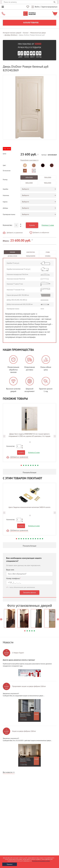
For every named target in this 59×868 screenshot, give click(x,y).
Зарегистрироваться (49, 7)
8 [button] (38, 465)
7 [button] (35, 465)
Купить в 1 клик (48, 225)
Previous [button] (4, 436)
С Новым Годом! (18, 653)
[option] (29, 107)
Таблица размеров (31, 256)
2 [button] (24, 465)
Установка (48, 256)
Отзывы (48, 252)
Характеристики (31, 252)
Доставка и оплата (12, 256)
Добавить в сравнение (15, 233)
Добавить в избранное (41, 233)
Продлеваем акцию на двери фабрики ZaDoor (29, 686)
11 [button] (40, 539)
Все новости (8, 772)
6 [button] (33, 465)
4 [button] (28, 465)
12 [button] (43, 539)
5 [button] (31, 465)
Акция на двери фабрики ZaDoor (24, 731)
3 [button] (26, 465)
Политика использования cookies (41, 861)
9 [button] (35, 539)
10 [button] (38, 539)
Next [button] (55, 436)
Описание (12, 252)
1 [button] (21, 465)
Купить (32, 225)
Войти (37, 7)
